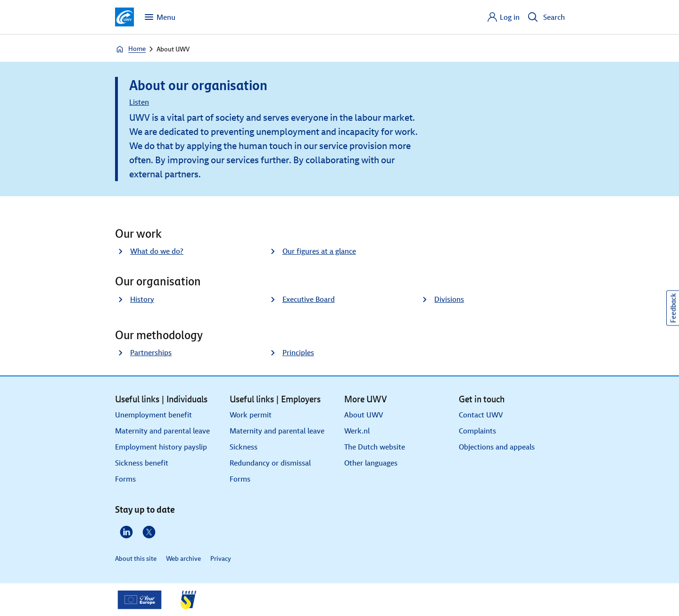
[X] (149, 532)
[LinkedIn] (126, 532)
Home (130, 49)
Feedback (673, 308)
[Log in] (503, 17)
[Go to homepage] (124, 17)
